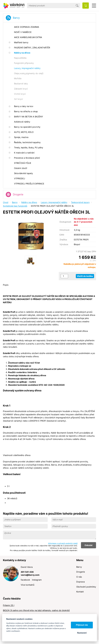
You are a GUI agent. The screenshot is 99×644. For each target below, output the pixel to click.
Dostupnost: (65, 222)
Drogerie (18, 194)
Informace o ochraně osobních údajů (63, 543)
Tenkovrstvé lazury (80, 202)
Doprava (81, 582)
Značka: (63, 240)
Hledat (77, 6)
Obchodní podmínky (86, 587)
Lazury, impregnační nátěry (54, 202)
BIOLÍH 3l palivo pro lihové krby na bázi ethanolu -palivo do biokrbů (36, 610)
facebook (25, 580)
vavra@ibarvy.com (30, 575)
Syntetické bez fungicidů (15, 206)
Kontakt (80, 592)
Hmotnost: (65, 230)
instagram (37, 580)
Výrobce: (64, 244)
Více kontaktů (28, 585)
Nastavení (82, 633)
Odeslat (88, 545)
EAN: (62, 235)
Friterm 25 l (9, 605)
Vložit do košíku (85, 276)
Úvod (6, 202)
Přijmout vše (82, 625)
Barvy (16, 18)
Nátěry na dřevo (29, 202)
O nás (79, 577)
